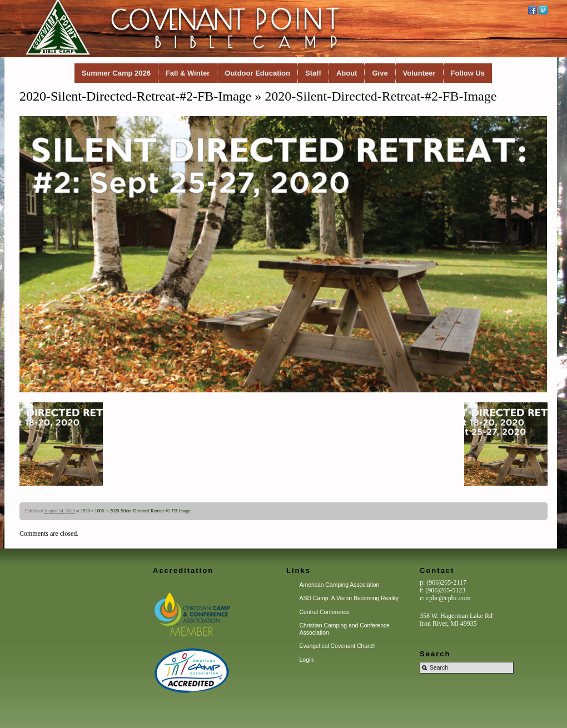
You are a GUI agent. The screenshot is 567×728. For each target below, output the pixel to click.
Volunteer (419, 73)
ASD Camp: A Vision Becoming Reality (349, 598)
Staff (313, 73)
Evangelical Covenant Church (338, 646)
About (347, 73)
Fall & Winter (188, 73)
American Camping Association (340, 585)
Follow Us (468, 73)
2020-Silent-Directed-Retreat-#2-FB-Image (135, 96)
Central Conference (325, 612)
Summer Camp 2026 (116, 73)
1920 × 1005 (92, 511)
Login (307, 660)
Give (380, 73)
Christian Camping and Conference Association (345, 629)
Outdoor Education (257, 73)
